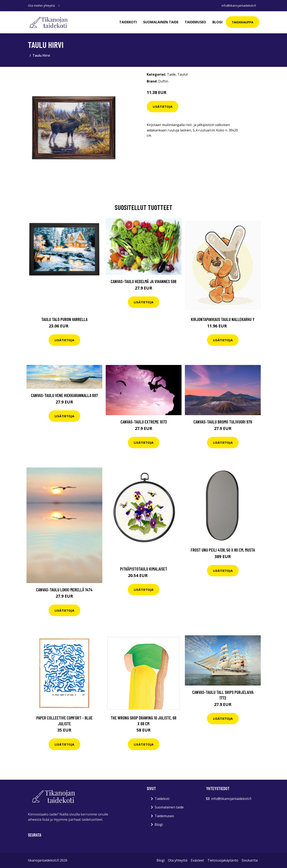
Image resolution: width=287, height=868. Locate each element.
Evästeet (197, 860)
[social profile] (59, 6)
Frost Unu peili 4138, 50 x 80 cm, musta (223, 550)
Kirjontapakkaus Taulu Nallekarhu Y (223, 319)
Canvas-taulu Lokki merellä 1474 (64, 590)
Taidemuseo (195, 22)
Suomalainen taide (161, 22)
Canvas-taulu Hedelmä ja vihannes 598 (143, 281)
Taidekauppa (243, 22)
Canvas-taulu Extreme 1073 (144, 422)
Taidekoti (128, 22)
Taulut (183, 74)
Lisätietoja (163, 106)
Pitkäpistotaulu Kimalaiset (144, 569)
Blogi (217, 22)
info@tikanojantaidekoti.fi (239, 6)
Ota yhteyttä (178, 860)
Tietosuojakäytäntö (223, 860)
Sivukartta (250, 860)
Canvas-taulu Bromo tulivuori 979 (223, 422)
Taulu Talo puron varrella (64, 319)
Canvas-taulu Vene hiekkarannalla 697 (64, 395)
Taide (171, 74)
